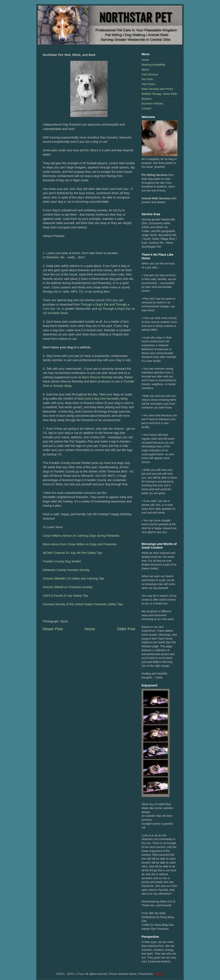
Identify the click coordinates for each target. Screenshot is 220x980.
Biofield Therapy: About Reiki (159, 94)
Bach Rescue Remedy (97, 377)
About (145, 70)
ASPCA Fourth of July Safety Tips (66, 596)
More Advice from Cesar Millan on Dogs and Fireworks (80, 544)
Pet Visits (147, 79)
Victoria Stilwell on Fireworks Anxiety (68, 587)
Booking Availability (153, 65)
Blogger (158, 974)
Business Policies (152, 104)
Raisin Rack (60, 313)
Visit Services (150, 74)
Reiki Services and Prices (157, 89)
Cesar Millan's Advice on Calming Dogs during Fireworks (81, 536)
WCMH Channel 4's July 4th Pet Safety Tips (73, 553)
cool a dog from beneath (102, 399)
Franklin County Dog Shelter (62, 561)
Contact (146, 108)
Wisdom (147, 99)
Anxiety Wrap (62, 386)
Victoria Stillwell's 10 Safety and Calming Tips (74, 578)
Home (145, 60)
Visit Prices (148, 84)
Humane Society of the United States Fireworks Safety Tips (83, 604)
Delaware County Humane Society (66, 570)
